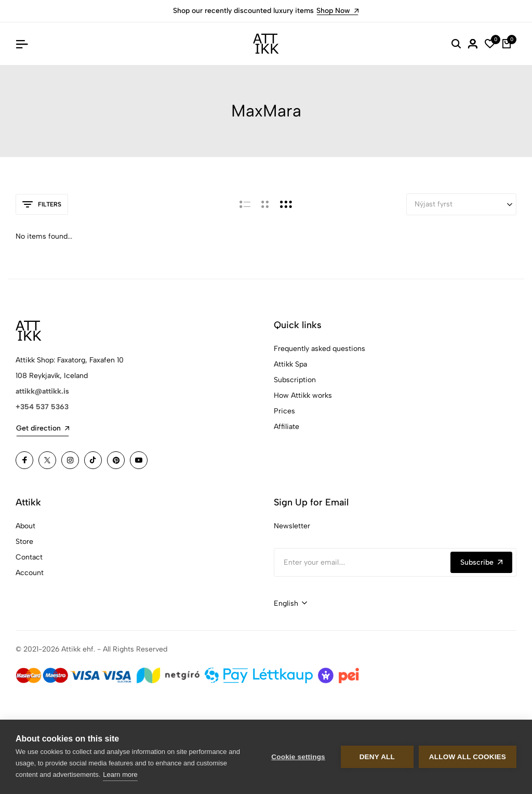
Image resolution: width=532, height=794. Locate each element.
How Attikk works (303, 395)
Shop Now (337, 11)
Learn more (120, 775)
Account (30, 573)
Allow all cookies (468, 757)
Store (24, 542)
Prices (284, 411)
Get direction (43, 428)
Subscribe (481, 562)
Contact (29, 557)
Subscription (295, 380)
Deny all (377, 757)
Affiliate (287, 427)
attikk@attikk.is (42, 391)
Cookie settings (298, 757)
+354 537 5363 (42, 407)
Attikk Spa (290, 364)
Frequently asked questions (320, 349)
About (25, 526)
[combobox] (290, 604)
